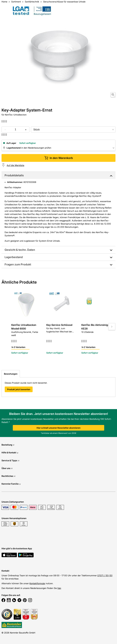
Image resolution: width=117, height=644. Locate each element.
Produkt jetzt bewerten (19, 389)
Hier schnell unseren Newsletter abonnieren (58, 428)
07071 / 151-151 (105, 575)
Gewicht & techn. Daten (20, 250)
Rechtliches (8, 476)
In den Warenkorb (59, 158)
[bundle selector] (73, 130)
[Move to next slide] (112, 327)
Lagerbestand (14, 257)
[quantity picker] (15, 130)
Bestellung (8, 445)
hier (59, 588)
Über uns (7, 468)
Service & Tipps (10, 460)
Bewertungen (11, 374)
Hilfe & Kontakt (10, 453)
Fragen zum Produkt (18, 264)
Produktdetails (14, 175)
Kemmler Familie (11, 484)
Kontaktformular (37, 583)
